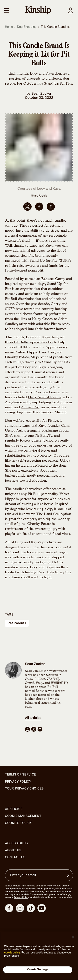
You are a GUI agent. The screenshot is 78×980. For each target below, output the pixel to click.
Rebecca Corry (53, 279)
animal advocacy (33, 251)
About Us (13, 850)
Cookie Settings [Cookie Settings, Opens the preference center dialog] (38, 970)
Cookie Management (23, 816)
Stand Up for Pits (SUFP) (50, 261)
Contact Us (15, 857)
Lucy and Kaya (41, 246)
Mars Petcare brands (58, 886)
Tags (9, 615)
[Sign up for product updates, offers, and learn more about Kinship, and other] (69, 875)
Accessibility (17, 843)
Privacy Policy (18, 782)
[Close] (73, 937)
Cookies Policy (19, 823)
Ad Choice (14, 809)
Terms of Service (20, 775)
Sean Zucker (41, 94)
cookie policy (12, 953)
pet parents (17, 623)
